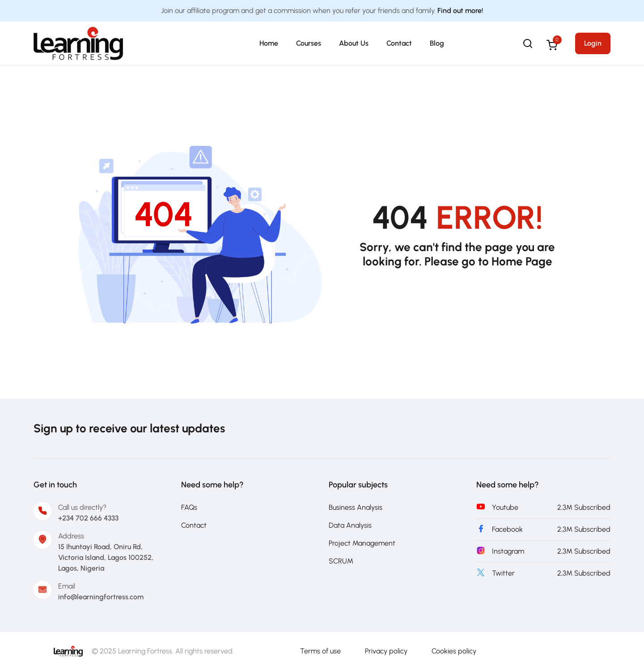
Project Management (362, 543)
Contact (399, 43)
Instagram (508, 551)
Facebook (507, 529)
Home (269, 43)
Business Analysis (356, 507)
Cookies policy (454, 651)
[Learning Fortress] (68, 651)
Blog (437, 43)
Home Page (522, 261)
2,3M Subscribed (584, 507)
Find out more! (460, 11)
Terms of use (320, 651)
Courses (309, 43)
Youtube (505, 507)
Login (593, 43)
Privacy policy (386, 651)
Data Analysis (350, 525)
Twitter (503, 573)
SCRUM (341, 561)
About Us (354, 43)
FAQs (189, 507)
